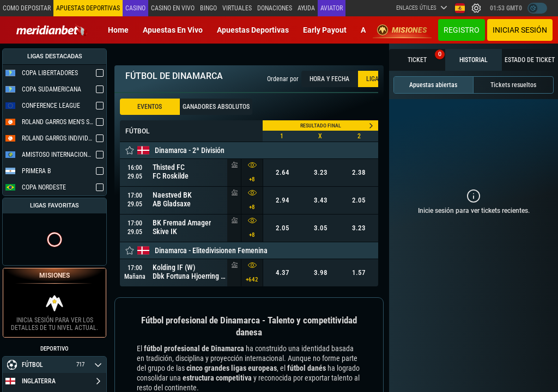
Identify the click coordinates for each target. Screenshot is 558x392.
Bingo (208, 8)
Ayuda (306, 8)
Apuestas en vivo (173, 30)
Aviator (332, 8)
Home (118, 30)
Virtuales (237, 8)
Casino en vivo (173, 8)
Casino (135, 8)
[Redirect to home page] (52, 30)
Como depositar (27, 8)
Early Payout (325, 30)
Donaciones (275, 8)
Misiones (402, 30)
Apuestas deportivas (253, 30)
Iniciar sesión (520, 30)
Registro (462, 30)
